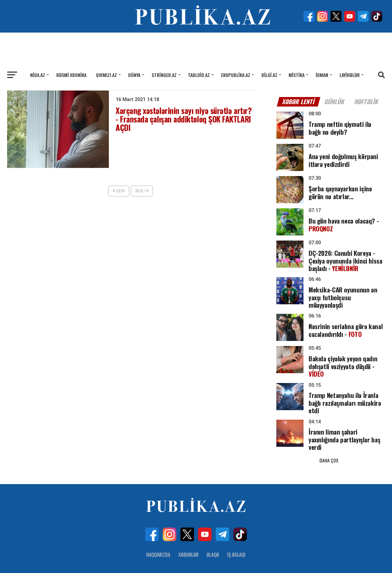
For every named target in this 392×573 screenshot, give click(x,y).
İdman (322, 75)
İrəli (142, 191)
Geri (119, 191)
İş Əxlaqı (236, 532)
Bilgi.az (269, 75)
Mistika (297, 75)
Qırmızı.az (106, 75)
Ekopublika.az (236, 75)
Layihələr (350, 75)
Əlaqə (213, 532)
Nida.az (38, 75)
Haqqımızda (158, 532)
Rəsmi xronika (71, 75)
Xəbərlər (188, 532)
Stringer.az (164, 75)
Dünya (134, 75)
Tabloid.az (199, 75)
